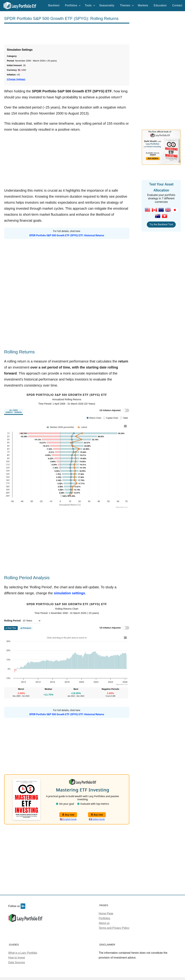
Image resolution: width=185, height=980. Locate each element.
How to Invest (17, 958)
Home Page (106, 913)
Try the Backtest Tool (161, 225)
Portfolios (73, 5)
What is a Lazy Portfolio (23, 953)
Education (160, 5)
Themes (127, 5)
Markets (143, 5)
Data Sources (17, 962)
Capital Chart (112, 418)
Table (125, 418)
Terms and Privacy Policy (114, 928)
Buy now (68, 815)
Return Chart (95, 418)
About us (104, 923)
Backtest (54, 5)
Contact (177, 5)
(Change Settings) (16, 79)
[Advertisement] (67, 34)
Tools (90, 5)
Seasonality (107, 5)
